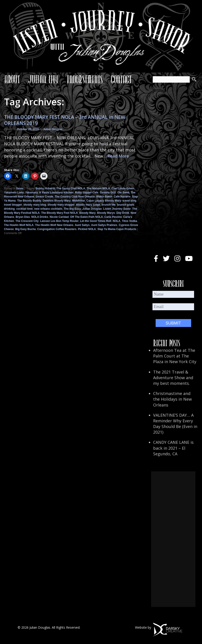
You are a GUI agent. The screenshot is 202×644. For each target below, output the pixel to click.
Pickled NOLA (87, 229)
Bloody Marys (106, 213)
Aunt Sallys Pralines (104, 225)
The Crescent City (27, 221)
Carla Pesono (113, 217)
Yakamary (31, 193)
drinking (9, 209)
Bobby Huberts (45, 188)
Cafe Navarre (122, 197)
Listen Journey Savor (117, 209)
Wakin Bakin (104, 197)
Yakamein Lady (14, 193)
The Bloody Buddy (29, 201)
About (12, 79)
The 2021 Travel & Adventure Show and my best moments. (173, 378)
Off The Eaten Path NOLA (87, 217)
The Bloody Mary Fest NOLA (59, 213)
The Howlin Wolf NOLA (19, 225)
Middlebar (79, 201)
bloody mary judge (88, 205)
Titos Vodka (130, 221)
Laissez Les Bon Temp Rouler (59, 221)
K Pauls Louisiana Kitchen (56, 193)
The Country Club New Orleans (75, 197)
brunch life (108, 205)
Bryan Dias (23, 217)
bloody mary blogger (61, 205)
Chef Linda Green (123, 188)
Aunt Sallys (82, 225)
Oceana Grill (108, 193)
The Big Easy (72, 209)
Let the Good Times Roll (96, 221)
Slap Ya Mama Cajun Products (117, 229)
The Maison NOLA (98, 188)
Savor (20, 188)
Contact (121, 79)
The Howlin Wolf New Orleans (54, 225)
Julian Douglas (53, 129)
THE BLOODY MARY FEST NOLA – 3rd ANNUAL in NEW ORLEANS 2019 (65, 120)
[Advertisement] (173, 539)
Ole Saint (123, 193)
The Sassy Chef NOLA (71, 188)
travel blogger (13, 205)
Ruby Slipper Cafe (87, 193)
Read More (118, 156)
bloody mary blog (35, 205)
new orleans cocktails (48, 209)
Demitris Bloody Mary (57, 201)
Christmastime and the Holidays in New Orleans (172, 399)
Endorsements (85, 79)
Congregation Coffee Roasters (57, 229)
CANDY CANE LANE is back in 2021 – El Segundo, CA (173, 448)
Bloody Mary (88, 213)
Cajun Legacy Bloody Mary (104, 201)
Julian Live (43, 79)
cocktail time (25, 209)
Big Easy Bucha (25, 229)
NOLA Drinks (40, 217)
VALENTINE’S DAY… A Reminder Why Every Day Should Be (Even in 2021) (175, 424)
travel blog (130, 201)
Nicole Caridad (59, 217)
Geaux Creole (44, 197)
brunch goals (125, 205)
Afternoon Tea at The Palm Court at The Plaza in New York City (175, 356)
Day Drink (123, 213)
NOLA (116, 221)
